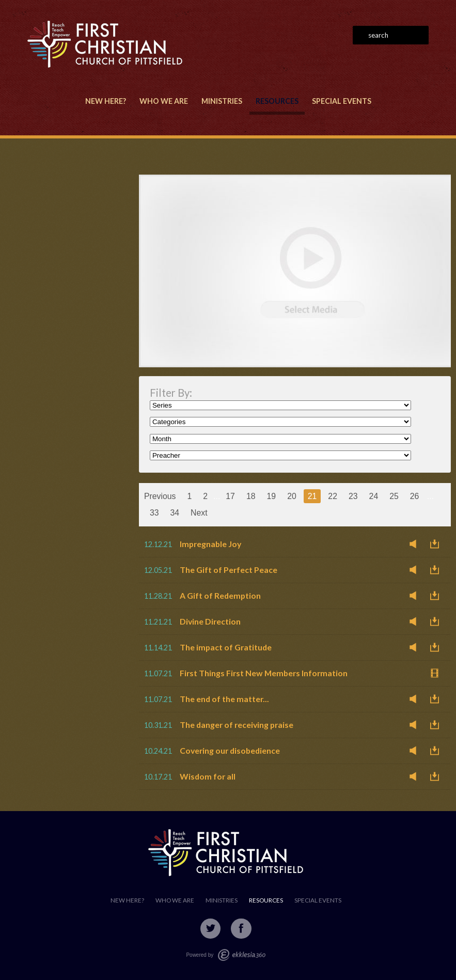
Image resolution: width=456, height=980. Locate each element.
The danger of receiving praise (237, 725)
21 (312, 496)
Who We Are (164, 101)
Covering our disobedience (230, 750)
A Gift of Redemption (220, 595)
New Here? (106, 101)
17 (230, 496)
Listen (416, 544)
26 (415, 496)
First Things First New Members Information (264, 673)
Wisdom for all (208, 776)
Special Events (342, 101)
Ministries (222, 101)
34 (175, 513)
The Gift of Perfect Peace (229, 570)
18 (251, 496)
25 (394, 496)
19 (272, 496)
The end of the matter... (224, 699)
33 (154, 513)
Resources (277, 101)
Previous (160, 496)
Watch (437, 673)
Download (437, 544)
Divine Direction (210, 621)
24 (374, 496)
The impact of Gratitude (226, 647)
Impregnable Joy (210, 544)
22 (333, 496)
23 (353, 496)
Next (199, 513)
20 (292, 496)
